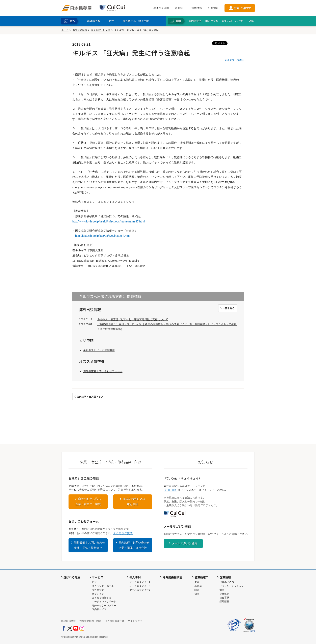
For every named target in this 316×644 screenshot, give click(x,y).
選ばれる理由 (161, 8)
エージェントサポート (104, 602)
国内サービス (99, 609)
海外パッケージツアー (104, 606)
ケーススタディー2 (140, 586)
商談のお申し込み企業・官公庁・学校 (88, 501)
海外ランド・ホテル (103, 586)
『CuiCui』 (170, 490)
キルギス (230, 60)
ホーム (65, 30)
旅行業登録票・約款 (90, 621)
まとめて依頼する (102, 598)
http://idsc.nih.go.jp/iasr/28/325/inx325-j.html (103, 236)
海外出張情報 (69, 621)
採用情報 (197, 8)
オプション (98, 594)
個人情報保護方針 (114, 621)
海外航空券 (98, 590)
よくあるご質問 (123, 533)
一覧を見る (229, 308)
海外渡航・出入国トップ (90, 396)
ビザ (94, 582)
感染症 (240, 60)
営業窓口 (180, 8)
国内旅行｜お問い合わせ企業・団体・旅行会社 (134, 545)
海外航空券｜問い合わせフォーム (103, 371)
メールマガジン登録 (185, 543)
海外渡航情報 (80, 30)
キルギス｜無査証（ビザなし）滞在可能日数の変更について (133, 319)
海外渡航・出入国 (101, 30)
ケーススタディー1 (140, 582)
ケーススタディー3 (140, 590)
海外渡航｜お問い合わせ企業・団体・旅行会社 (89, 545)
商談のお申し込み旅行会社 (134, 501)
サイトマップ (135, 621)
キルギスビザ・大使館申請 (99, 350)
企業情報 (213, 8)
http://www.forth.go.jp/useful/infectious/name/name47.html (109, 221)
